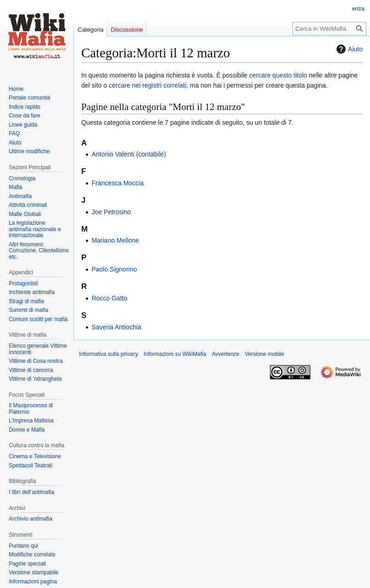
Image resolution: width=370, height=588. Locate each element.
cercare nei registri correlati (148, 85)
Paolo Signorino (114, 269)
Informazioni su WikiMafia (175, 354)
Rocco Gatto (109, 298)
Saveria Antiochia (116, 327)
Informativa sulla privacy (109, 354)
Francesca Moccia (118, 183)
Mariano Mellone (115, 240)
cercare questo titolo (278, 75)
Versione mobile (264, 354)
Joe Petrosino (111, 212)
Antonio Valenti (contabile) (129, 154)
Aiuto (348, 49)
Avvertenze (225, 354)
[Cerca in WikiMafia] (329, 29)
